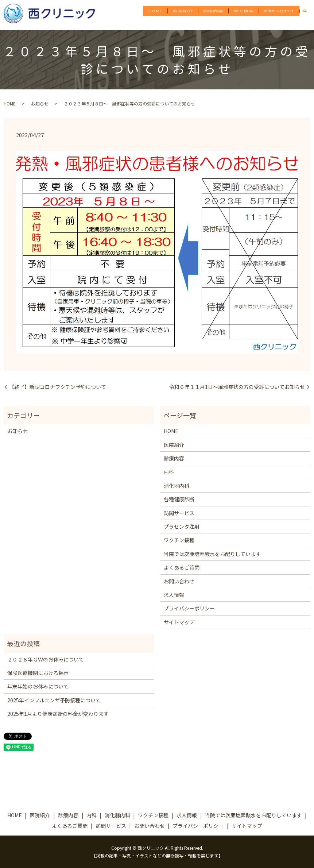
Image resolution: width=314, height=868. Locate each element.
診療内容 (218, 15)
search (308, 15)
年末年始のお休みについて (38, 686)
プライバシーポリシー (189, 608)
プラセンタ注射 (182, 526)
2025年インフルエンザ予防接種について (54, 700)
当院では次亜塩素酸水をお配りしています (212, 554)
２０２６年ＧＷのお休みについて (46, 659)
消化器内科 (177, 486)
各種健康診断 (179, 499)
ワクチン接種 (179, 540)
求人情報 (246, 15)
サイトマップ (179, 622)
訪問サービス (179, 513)
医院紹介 (189, 15)
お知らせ (40, 103)
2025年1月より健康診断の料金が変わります (58, 714)
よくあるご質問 (182, 567)
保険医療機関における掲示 (38, 673)
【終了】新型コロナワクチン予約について (58, 387)
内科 (169, 472)
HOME (163, 15)
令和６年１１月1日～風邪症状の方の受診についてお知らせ (237, 387)
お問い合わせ (280, 15)
